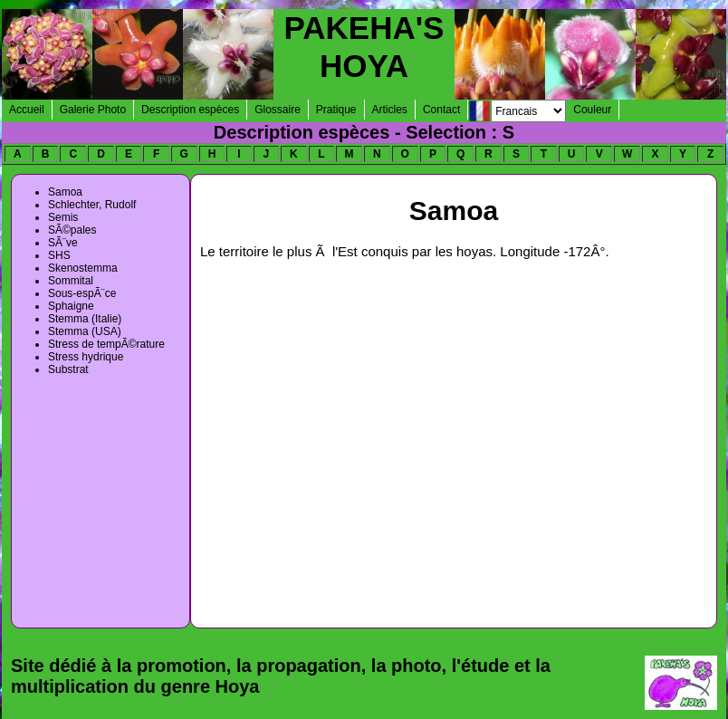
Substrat (68, 369)
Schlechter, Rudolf (92, 205)
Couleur (592, 110)
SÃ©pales (72, 230)
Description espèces (190, 110)
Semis (63, 217)
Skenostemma (83, 268)
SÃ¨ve (63, 243)
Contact (441, 110)
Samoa (65, 192)
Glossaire (278, 110)
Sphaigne (71, 306)
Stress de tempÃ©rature (106, 344)
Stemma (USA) (85, 331)
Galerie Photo (93, 110)
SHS (59, 255)
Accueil (27, 110)
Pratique (336, 110)
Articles (390, 110)
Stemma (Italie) (85, 319)
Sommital (71, 281)
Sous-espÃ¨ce (82, 293)
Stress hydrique (86, 357)
